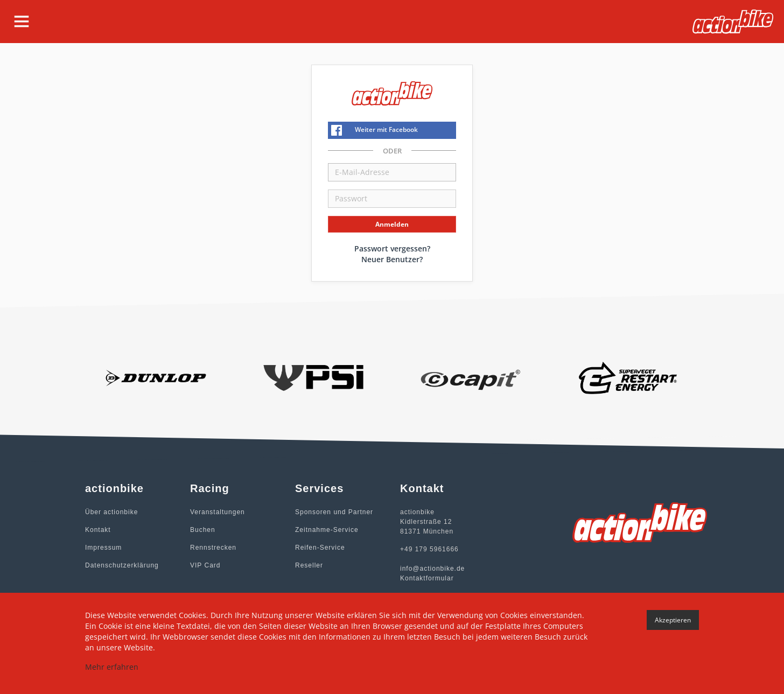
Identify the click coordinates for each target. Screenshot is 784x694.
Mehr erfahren (112, 667)
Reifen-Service (320, 548)
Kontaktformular (427, 578)
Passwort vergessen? (392, 248)
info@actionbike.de (432, 569)
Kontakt (98, 530)
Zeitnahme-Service (327, 530)
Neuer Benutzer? (392, 259)
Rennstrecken (213, 548)
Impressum (103, 548)
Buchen (203, 530)
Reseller (309, 565)
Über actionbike (111, 512)
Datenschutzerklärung (122, 565)
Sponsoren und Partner (334, 512)
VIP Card (205, 565)
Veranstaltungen (218, 512)
